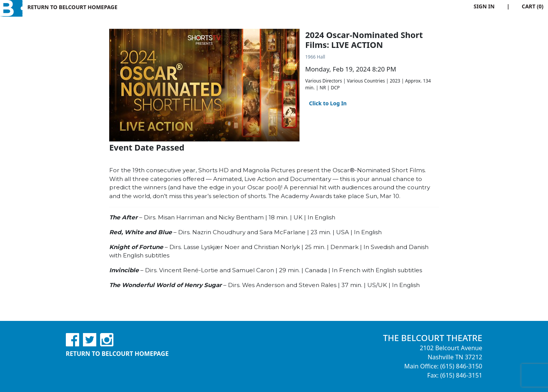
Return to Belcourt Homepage (72, 7)
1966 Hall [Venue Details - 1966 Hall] (315, 57)
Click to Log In (328, 103)
